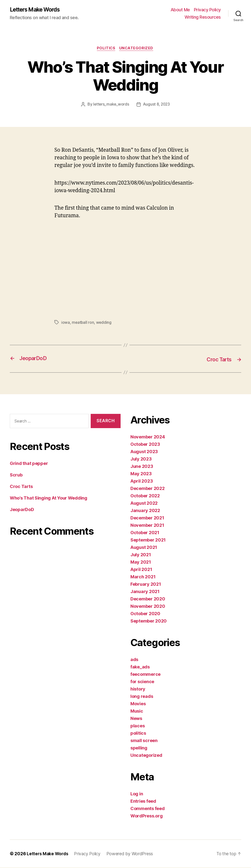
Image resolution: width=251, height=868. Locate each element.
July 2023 (141, 459)
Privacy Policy (207, 10)
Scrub (16, 475)
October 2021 (145, 533)
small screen (144, 741)
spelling (139, 748)
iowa (66, 323)
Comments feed (148, 809)
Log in (137, 794)
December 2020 (148, 599)
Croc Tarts (21, 487)
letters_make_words (110, 105)
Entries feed (143, 802)
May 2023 (141, 474)
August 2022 (144, 504)
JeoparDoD (22, 510)
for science (142, 682)
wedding (104, 323)
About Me (180, 10)
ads (134, 660)
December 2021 (147, 518)
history (138, 689)
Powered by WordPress (133, 854)
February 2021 (146, 585)
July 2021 (141, 555)
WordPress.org (147, 816)
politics (106, 49)
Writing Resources (203, 17)
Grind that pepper (29, 464)
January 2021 (145, 592)
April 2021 (141, 570)
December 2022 (148, 489)
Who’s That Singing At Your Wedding (49, 498)
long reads (142, 697)
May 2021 (141, 563)
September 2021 (148, 540)
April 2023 (142, 481)
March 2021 (143, 577)
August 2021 (144, 548)
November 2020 (148, 607)
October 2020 (145, 614)
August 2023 (144, 452)
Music (137, 712)
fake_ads (140, 667)
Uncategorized (137, 49)
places (138, 726)
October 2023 (145, 445)
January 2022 (145, 511)
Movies (138, 704)
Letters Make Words (37, 10)
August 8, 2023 (157, 105)
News (136, 719)
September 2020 (149, 621)
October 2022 (145, 496)
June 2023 (142, 467)
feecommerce (145, 675)
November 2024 (148, 437)
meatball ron (83, 323)
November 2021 (147, 526)
